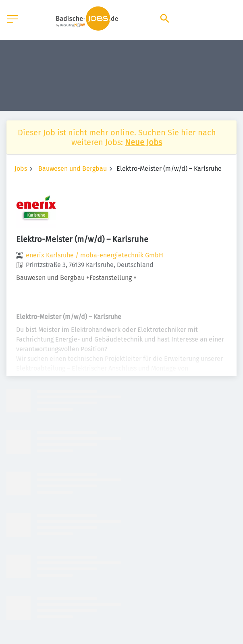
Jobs (21, 169)
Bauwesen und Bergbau (73, 169)
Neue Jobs (143, 142)
